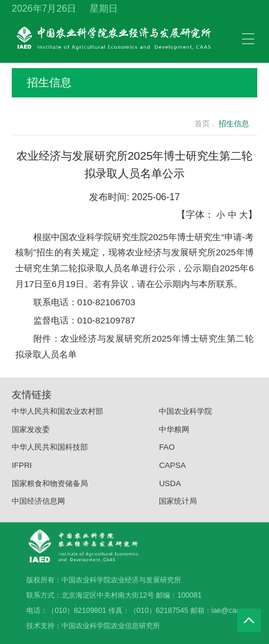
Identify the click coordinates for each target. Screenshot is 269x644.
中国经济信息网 (38, 506)
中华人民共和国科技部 (50, 452)
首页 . (198, 124)
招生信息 (133, 82)
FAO (167, 452)
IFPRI (22, 469)
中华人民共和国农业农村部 (57, 415)
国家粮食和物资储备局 (50, 488)
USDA (170, 488)
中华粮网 (174, 434)
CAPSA (172, 469)
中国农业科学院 (185, 415)
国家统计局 (178, 506)
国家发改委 (31, 434)
